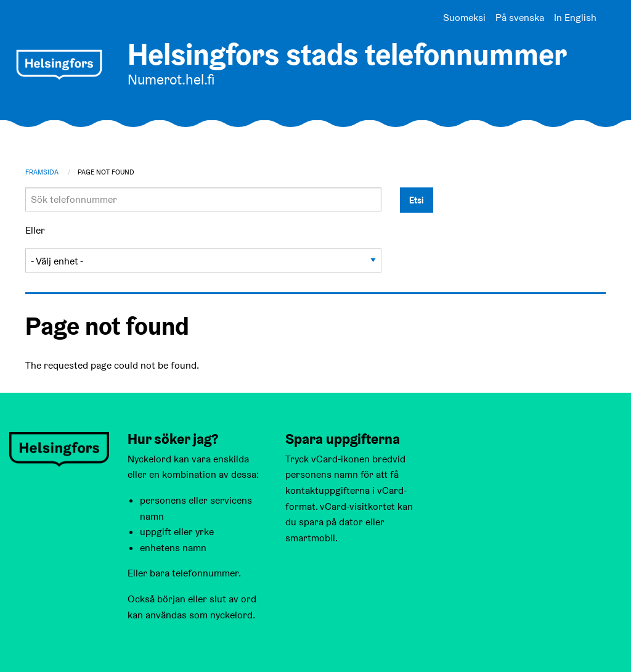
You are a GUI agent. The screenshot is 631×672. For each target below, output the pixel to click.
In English (575, 18)
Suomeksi (464, 18)
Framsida (42, 172)
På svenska (520, 18)
